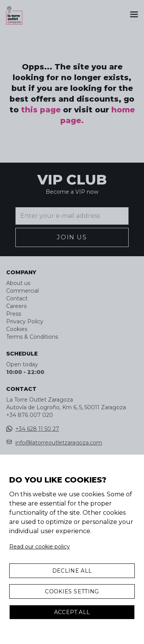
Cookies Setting (72, 591)
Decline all (72, 571)
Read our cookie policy (40, 547)
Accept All (72, 612)
